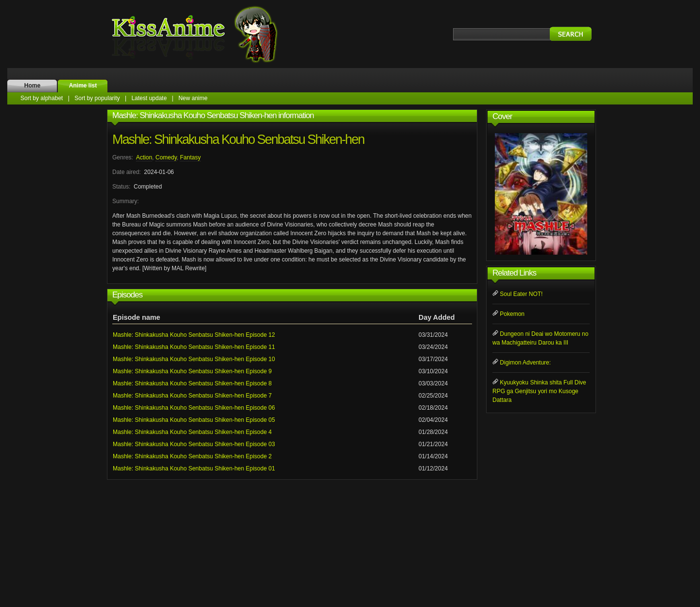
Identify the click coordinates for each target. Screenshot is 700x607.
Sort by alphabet (42, 98)
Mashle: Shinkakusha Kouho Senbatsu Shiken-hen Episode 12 (194, 335)
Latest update (149, 98)
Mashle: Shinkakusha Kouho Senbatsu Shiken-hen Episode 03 (194, 444)
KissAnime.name (204, 34)
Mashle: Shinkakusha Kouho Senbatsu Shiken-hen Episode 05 (194, 420)
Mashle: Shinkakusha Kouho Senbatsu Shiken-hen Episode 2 (192, 456)
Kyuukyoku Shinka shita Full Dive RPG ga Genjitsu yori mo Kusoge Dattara (539, 391)
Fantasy (190, 157)
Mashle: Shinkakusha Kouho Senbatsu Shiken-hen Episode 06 (194, 408)
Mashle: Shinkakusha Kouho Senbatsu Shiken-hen (238, 139)
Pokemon (512, 314)
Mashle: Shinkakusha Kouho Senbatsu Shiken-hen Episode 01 (194, 468)
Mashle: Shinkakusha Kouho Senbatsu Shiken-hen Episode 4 (192, 432)
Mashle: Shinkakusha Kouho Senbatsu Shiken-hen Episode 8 (192, 383)
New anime (193, 98)
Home (32, 86)
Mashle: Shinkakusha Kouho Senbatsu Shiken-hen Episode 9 (192, 371)
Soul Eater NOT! (521, 294)
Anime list (83, 86)
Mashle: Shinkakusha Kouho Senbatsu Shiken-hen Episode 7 (192, 396)
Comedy (166, 157)
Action (144, 157)
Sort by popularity (97, 98)
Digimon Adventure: (525, 363)
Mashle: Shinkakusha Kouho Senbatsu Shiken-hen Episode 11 (194, 347)
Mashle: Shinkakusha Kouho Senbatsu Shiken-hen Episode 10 (194, 359)
